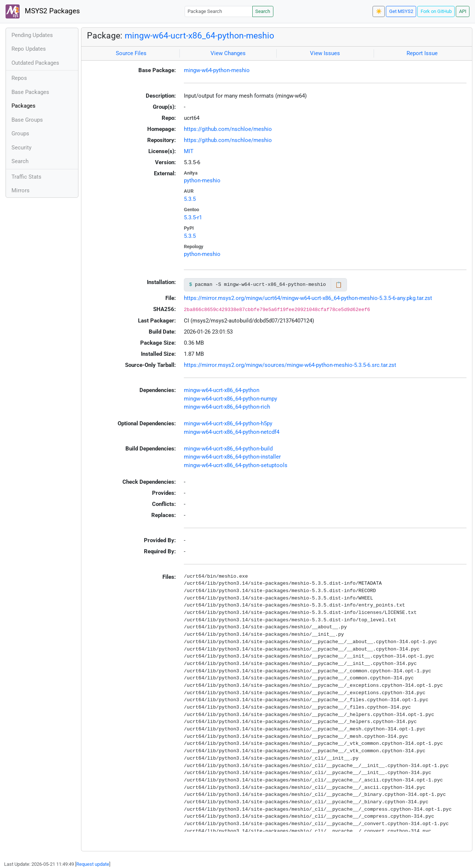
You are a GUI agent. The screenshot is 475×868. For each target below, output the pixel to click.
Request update (93, 864)
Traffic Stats (26, 177)
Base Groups (27, 120)
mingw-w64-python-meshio (217, 70)
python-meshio (202, 180)
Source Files (131, 53)
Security (21, 148)
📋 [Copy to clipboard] (339, 285)
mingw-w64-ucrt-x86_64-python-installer (232, 457)
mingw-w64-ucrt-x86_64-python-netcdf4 (232, 432)
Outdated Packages (35, 63)
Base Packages (30, 92)
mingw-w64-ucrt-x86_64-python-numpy (230, 399)
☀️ (379, 11)
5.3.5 (190, 199)
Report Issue (422, 53)
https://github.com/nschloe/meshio (228, 129)
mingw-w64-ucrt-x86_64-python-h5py (228, 423)
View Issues (325, 53)
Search (263, 11)
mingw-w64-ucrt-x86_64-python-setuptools (236, 465)
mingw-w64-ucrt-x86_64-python (222, 390)
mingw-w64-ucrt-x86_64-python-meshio (199, 36)
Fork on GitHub (436, 11)
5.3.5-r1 (193, 217)
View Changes (228, 53)
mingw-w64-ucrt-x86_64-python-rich (227, 407)
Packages (23, 106)
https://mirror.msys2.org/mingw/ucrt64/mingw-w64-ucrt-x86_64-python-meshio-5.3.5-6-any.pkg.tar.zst (308, 298)
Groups (20, 134)
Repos (19, 78)
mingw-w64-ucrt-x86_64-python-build (228, 449)
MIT (189, 151)
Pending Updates (32, 35)
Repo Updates (29, 49)
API (463, 11)
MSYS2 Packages (43, 11)
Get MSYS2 (401, 11)
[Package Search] (219, 11)
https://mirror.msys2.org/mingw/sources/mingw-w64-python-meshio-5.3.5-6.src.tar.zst (290, 365)
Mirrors (21, 190)
